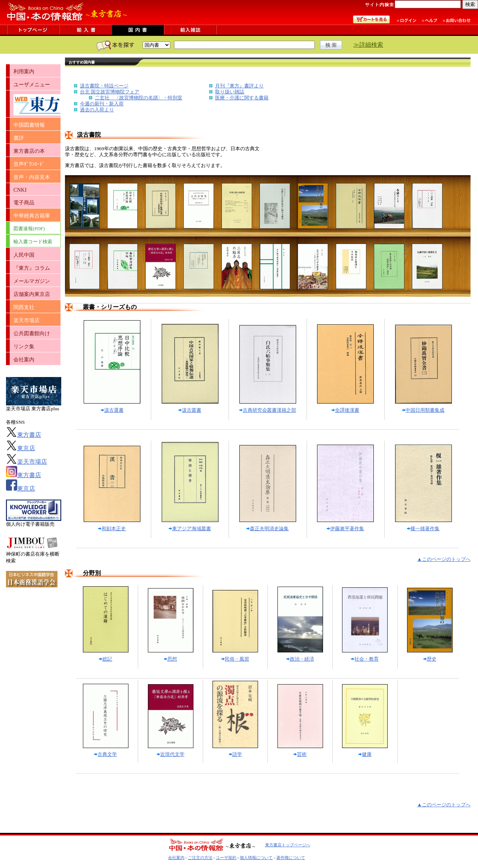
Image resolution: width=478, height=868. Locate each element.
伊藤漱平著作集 (345, 529)
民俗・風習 (235, 659)
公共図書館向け (32, 333)
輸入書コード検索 (33, 242)
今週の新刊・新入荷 (102, 104)
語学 (235, 754)
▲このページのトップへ (444, 559)
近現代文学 (171, 754)
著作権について (291, 858)
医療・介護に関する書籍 (242, 98)
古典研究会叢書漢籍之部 (268, 410)
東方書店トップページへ (288, 845)
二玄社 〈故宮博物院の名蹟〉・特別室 (139, 98)
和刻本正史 (112, 529)
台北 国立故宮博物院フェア (110, 92)
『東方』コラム (32, 268)
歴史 (430, 659)
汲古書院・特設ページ (104, 86)
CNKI (20, 190)
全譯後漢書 (345, 410)
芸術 (300, 754)
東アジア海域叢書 (190, 529)
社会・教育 (365, 659)
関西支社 (24, 307)
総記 (105, 659)
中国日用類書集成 (423, 410)
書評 (19, 138)
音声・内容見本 (32, 177)
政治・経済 (300, 659)
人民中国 (24, 255)
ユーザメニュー (32, 84)
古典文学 (105, 754)
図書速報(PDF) (29, 229)
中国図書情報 (29, 125)
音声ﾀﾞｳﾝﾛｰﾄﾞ (29, 164)
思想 (170, 659)
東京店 (21, 448)
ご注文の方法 (200, 858)
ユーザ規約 (226, 858)
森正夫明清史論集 (268, 529)
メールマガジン (32, 281)
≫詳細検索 (368, 45)
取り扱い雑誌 (230, 92)
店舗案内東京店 (32, 294)
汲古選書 (112, 410)
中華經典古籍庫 (32, 216)
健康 (365, 754)
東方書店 (24, 435)
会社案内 (24, 359)
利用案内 (24, 71)
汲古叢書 (190, 410)
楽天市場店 (27, 320)
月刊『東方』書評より (239, 86)
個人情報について (256, 858)
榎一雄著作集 (423, 529)
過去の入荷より (97, 110)
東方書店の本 (29, 151)
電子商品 (24, 203)
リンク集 (24, 346)
